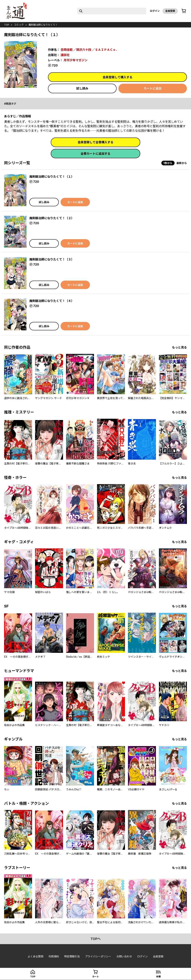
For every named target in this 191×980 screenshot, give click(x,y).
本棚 (158, 977)
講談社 (65, 55)
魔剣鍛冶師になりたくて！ (43, 25)
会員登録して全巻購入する (95, 142)
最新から (182, 163)
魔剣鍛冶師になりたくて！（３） (52, 259)
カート (95, 977)
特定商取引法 (72, 956)
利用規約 (54, 956)
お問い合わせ (124, 956)
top (7, 25)
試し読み (82, 88)
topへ (96, 939)
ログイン (155, 11)
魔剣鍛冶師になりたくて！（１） (52, 177)
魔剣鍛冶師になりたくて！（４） (52, 301)
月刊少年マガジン (76, 60)
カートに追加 (153, 88)
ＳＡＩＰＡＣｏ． (107, 50)
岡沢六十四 (84, 50)
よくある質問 (35, 956)
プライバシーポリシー (98, 956)
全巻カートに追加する (95, 154)
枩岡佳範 (67, 50)
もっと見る (179, 347)
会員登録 (170, 11)
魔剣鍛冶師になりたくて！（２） (52, 218)
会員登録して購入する (118, 77)
